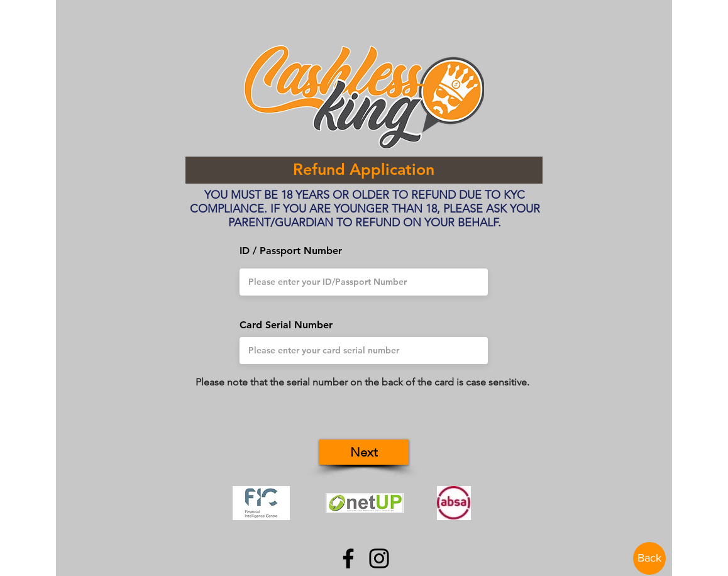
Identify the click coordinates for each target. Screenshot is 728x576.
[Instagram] (379, 558)
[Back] (649, 558)
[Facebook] (348, 558)
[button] (364, 452)
